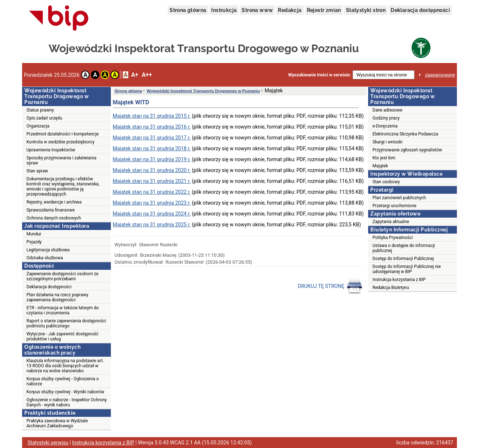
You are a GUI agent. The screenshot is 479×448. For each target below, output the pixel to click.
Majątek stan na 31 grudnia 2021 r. (152, 181)
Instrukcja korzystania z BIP (399, 280)
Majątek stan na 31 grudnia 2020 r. (152, 170)
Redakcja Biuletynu (391, 288)
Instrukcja (224, 10)
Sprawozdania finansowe (51, 210)
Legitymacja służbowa (48, 250)
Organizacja (38, 126)
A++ (147, 75)
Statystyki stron (366, 10)
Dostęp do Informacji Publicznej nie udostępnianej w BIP (407, 269)
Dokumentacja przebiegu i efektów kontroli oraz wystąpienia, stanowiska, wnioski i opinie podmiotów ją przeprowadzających (63, 187)
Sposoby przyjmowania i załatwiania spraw (61, 160)
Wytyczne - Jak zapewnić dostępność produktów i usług (63, 336)
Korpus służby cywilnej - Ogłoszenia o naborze (63, 381)
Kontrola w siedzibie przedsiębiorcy (61, 142)
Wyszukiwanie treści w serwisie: (319, 75)
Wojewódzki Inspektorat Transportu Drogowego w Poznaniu (203, 91)
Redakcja (290, 10)
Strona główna (188, 10)
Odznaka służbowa (45, 258)
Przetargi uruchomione (394, 206)
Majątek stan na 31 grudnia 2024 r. (152, 214)
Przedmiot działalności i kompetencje (63, 134)
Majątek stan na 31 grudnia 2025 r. (152, 225)
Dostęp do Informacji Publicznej (403, 259)
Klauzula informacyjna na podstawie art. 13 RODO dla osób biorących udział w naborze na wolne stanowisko (65, 366)
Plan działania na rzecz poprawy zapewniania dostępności (57, 297)
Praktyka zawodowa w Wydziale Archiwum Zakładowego (57, 423)
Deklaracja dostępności (420, 10)
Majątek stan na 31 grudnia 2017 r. (152, 138)
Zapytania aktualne (391, 222)
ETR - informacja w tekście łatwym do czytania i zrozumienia (63, 310)
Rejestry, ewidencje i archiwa (54, 202)
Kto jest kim (384, 158)
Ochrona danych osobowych (54, 218)
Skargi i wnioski (388, 142)
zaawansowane (440, 75)
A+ (135, 75)
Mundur (34, 234)
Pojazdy (34, 242)
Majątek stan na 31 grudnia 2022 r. (152, 192)
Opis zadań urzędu (44, 118)
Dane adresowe (387, 110)
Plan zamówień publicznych (399, 198)
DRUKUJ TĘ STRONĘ (330, 286)
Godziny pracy (386, 118)
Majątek (380, 166)
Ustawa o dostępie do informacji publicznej (404, 248)
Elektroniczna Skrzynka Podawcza (405, 134)
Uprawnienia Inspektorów (51, 150)
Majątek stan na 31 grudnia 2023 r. (152, 203)
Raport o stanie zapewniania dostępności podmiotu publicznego (66, 323)
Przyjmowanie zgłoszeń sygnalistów (407, 150)
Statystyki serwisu (48, 443)
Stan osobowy (386, 182)
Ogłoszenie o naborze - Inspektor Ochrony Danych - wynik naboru (67, 402)
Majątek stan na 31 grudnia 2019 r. (152, 159)
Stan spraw (37, 171)
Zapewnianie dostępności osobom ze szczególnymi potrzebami (63, 276)
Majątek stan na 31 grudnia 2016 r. (152, 127)
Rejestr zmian (324, 10)
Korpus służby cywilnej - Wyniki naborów (65, 392)
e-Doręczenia (385, 126)
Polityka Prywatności (393, 238)
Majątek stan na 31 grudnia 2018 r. (152, 148)
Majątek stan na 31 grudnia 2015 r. (152, 116)
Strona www (257, 10)
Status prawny (40, 110)
